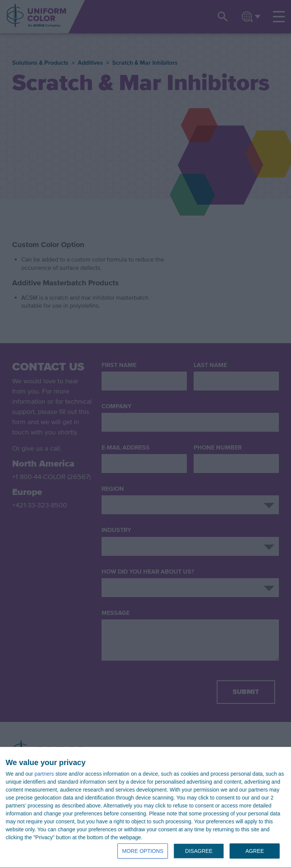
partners (44, 774)
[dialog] (145, 808)
